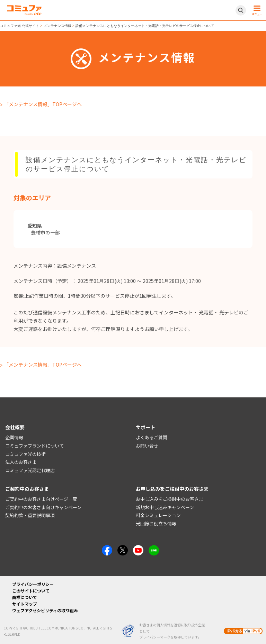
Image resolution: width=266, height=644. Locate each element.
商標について (25, 597)
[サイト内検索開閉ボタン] (241, 10)
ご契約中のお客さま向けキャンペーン (43, 507)
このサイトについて (31, 591)
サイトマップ (25, 604)
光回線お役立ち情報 (156, 523)
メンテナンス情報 (57, 26)
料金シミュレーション (158, 515)
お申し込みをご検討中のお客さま (170, 499)
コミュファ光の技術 (25, 454)
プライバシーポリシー (33, 584)
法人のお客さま (21, 462)
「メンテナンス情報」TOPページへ (43, 104)
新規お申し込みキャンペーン (165, 507)
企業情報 (14, 437)
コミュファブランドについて (34, 446)
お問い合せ (147, 446)
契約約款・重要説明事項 (30, 515)
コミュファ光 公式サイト (20, 26)
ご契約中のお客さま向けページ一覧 (41, 499)
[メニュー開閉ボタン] (256, 10)
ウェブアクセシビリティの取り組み (45, 610)
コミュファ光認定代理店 (30, 470)
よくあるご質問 (152, 437)
